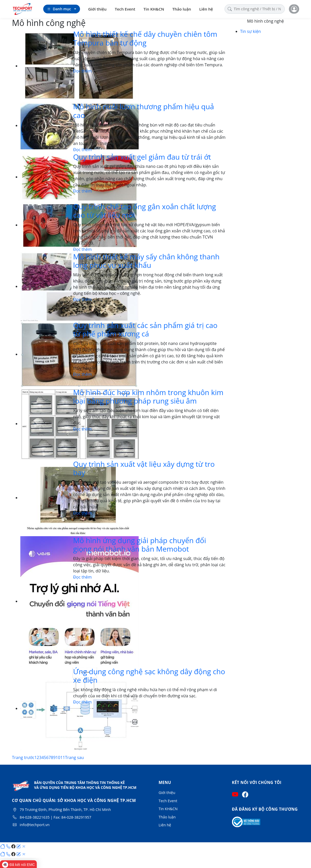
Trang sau (74, 757)
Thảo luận (182, 9)
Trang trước (23, 757)
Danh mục (59, 9)
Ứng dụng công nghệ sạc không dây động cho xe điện (149, 676)
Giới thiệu (97, 9)
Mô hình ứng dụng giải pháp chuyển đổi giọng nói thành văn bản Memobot (140, 545)
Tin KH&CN (154, 9)
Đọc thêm (82, 71)
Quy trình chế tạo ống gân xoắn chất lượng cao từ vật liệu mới (144, 211)
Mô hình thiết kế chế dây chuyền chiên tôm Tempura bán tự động (145, 38)
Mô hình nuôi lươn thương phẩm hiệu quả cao (144, 111)
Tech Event (125, 9)
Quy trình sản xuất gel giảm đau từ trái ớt (142, 157)
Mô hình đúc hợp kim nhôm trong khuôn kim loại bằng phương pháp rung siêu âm (148, 397)
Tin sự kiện (251, 31)
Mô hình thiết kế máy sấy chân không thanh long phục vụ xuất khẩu (146, 261)
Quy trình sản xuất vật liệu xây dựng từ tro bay (144, 468)
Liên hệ (206, 9)
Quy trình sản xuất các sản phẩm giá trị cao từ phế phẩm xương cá (145, 330)
